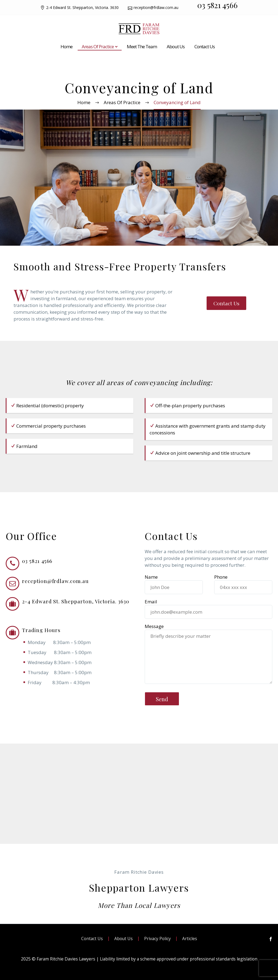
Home (67, 47)
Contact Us (205, 47)
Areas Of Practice (98, 47)
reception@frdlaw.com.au (156, 7)
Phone (243, 586)
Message (154, 626)
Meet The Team (142, 47)
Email (208, 611)
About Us (176, 47)
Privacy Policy (157, 939)
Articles (190, 939)
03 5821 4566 (217, 5)
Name (174, 586)
